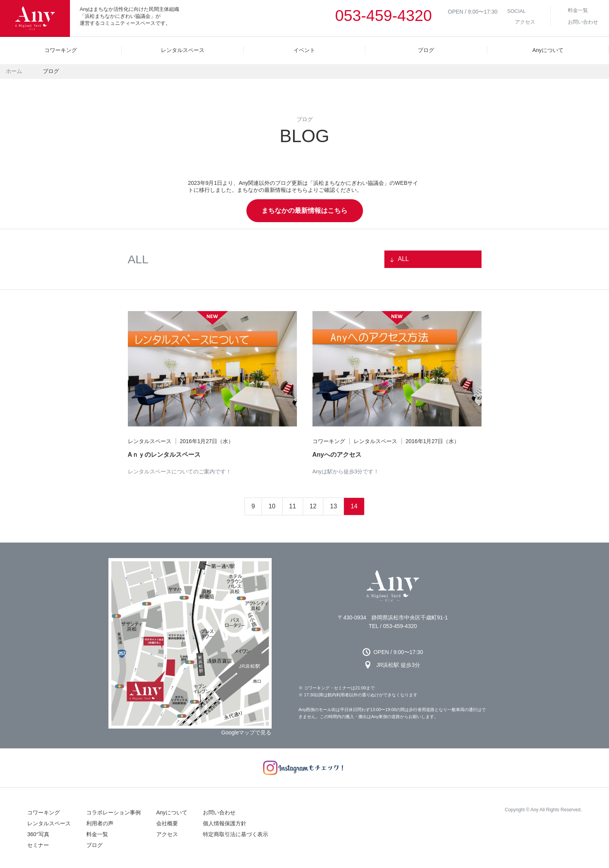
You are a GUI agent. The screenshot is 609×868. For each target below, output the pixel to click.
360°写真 (38, 834)
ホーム (14, 71)
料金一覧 (97, 834)
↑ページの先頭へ (593, 852)
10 (272, 506)
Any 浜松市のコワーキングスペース (393, 586)
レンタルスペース (49, 823)
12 (313, 506)
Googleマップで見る (246, 732)
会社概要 (167, 823)
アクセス (167, 834)
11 (293, 506)
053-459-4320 (383, 16)
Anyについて (172, 812)
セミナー (38, 845)
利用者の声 (100, 823)
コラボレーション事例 (113, 812)
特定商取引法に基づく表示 (236, 834)
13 (333, 506)
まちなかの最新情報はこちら (304, 211)
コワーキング (44, 812)
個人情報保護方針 (225, 823)
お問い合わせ (219, 812)
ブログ (94, 845)
